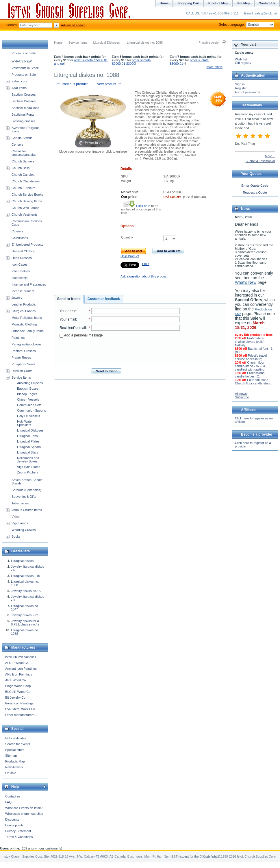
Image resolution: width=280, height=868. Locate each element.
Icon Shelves (21, 271)
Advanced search (73, 25)
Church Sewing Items (27, 201)
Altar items (19, 88)
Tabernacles (20, 503)
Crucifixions (20, 238)
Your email (68, 319)
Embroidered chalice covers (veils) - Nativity (251, 342)
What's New (246, 282)
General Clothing (24, 251)
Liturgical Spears (29, 447)
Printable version (209, 43)
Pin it (146, 264)
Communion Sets (29, 405)
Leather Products (24, 304)
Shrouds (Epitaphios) (26, 490)
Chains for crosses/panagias (24, 153)
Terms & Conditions (19, 837)
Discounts (12, 819)
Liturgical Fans (27, 436)
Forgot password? (248, 92)
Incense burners (23, 291)
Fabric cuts (19, 81)
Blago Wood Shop (18, 686)
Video (16, 517)
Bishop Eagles (27, 394)
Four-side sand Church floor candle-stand (253, 382)
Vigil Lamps (20, 523)
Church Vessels (28, 399)
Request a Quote (255, 193)
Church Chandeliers (26, 181)
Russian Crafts (22, 371)
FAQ (8, 802)
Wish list (241, 59)
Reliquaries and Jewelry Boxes (28, 460)
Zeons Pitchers (28, 472)
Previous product (72, 84)
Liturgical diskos (22, 561)
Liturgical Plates (28, 441)
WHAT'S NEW (22, 61)
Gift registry (243, 63)
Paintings (18, 338)
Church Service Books (27, 195)
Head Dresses (22, 258)
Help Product (130, 256)
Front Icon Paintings (19, 703)
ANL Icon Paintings (19, 674)
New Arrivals (14, 767)
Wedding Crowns (24, 530)
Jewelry (17, 298)
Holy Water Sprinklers (25, 423)
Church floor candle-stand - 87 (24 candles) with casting (250, 366)
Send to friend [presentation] (69, 299)
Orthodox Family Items (28, 331)
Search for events (18, 744)
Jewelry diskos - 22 (25, 615)
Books (16, 536)
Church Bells (21, 168)
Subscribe (242, 397)
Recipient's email (73, 328)
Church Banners (23, 161)
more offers (215, 67)
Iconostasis (20, 278)
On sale (11, 773)
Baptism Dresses (24, 101)
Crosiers (17, 231)
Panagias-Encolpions (26, 344)
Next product (109, 84)
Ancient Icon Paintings (21, 669)
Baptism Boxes (28, 388)
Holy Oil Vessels (28, 416)
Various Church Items (27, 510)
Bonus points (14, 825)
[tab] (69, 299)
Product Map (218, 3)
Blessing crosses (24, 121)
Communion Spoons (31, 410)
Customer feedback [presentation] (104, 299)
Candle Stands (22, 138)
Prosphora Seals (23, 364)
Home (58, 42)
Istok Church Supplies (21, 657)
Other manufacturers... (21, 715)
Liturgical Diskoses (107, 42)
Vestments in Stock (25, 68)
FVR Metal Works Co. (21, 709)
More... (270, 156)
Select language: (247, 25)
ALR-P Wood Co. (17, 663)
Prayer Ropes (21, 358)
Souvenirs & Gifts (24, 497)
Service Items (78, 42)
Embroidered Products (27, 245)
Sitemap (11, 756)
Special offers (15, 750)
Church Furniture (24, 188)
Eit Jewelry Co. (16, 697)
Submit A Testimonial (260, 161)
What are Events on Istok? (24, 808)
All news (241, 394)
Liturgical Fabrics (24, 311)
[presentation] (120, 351)
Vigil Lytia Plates (29, 467)
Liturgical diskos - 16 (25, 576)
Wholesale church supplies (24, 814)
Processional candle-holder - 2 (250, 375)
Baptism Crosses (24, 95)
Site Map (243, 3)
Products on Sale (24, 53)
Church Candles (23, 175)
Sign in (240, 84)
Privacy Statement (18, 831)
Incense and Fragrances (29, 284)
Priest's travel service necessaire (251, 357)
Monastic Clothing (24, 324)
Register (241, 88)
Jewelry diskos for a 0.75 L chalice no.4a (25, 623)
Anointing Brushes (30, 383)
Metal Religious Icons (27, 318)
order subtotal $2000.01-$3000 (131, 62)
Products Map (15, 761)
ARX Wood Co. (16, 680)
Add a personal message (81, 335)
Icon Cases (20, 264)
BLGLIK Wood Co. (18, 692)
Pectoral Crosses (24, 351)
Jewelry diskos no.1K (26, 591)
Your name (68, 311)
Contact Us (267, 3)
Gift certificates (16, 738)
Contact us (13, 796)
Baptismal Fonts (23, 114)
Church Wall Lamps (25, 208)
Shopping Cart (188, 3)
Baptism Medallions (25, 108)
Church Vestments (25, 214)
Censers (17, 145)
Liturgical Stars (28, 452)
